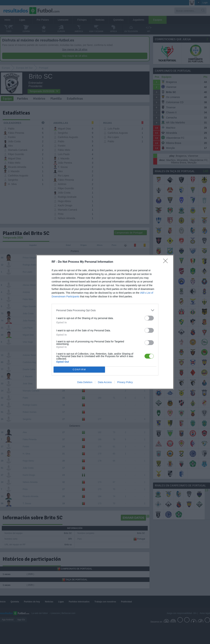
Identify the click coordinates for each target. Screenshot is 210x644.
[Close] (167, 262)
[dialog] (105, 322)
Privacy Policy (125, 382)
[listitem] (105, 310)
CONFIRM (79, 370)
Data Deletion (85, 382)
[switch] (149, 318)
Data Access (105, 382)
